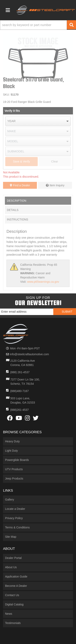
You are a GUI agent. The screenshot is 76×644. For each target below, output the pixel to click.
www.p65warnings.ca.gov (43, 282)
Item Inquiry (57, 185)
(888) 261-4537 (20, 372)
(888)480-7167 (19, 391)
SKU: (6, 95)
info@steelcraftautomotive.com (29, 354)
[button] (38, 25)
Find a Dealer (20, 185)
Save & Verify (21, 161)
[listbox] (38, 121)
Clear (55, 161)
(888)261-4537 (19, 410)
